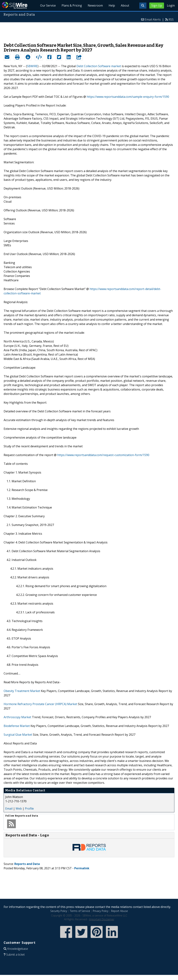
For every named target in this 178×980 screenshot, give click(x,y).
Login (171, 5)
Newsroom (95, 5)
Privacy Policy (101, 911)
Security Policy (59, 911)
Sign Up (157, 5)
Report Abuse (120, 911)
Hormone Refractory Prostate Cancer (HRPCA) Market (40, 704)
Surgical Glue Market (18, 735)
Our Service (48, 5)
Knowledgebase (18, 949)
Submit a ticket (15, 955)
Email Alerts (153, 19)
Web (19, 809)
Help (112, 5)
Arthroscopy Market (17, 717)
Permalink (82, 868)
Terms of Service (80, 911)
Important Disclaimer (102, 919)
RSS (171, 19)
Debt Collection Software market (99, 66)
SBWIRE (32, 66)
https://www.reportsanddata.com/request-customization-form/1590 (103, 455)
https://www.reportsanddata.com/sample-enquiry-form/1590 (128, 97)
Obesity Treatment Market (22, 691)
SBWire (15, 5)
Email (9, 809)
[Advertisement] (89, 31)
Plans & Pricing (72, 5)
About (125, 5)
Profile (29, 809)
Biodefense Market (17, 726)
